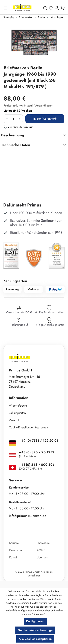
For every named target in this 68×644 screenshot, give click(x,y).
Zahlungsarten (17, 413)
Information (19, 398)
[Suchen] (45, 8)
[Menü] (6, 8)
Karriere (14, 543)
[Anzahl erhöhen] (20, 119)
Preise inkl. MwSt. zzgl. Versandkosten (28, 106)
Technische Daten (16, 145)
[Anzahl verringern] (7, 119)
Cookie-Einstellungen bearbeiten (28, 427)
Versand (14, 420)
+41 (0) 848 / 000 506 (37, 465)
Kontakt (14, 557)
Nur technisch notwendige (35, 630)
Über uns (42, 557)
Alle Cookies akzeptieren (35, 639)
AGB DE (42, 550)
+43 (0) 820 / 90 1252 (37, 452)
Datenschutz (17, 550)
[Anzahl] (13, 119)
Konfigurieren (35, 621)
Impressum (43, 543)
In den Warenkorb (45, 119)
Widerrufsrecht (18, 406)
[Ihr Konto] (57, 8)
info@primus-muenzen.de (28, 516)
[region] (34, 44)
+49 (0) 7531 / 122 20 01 (39, 441)
